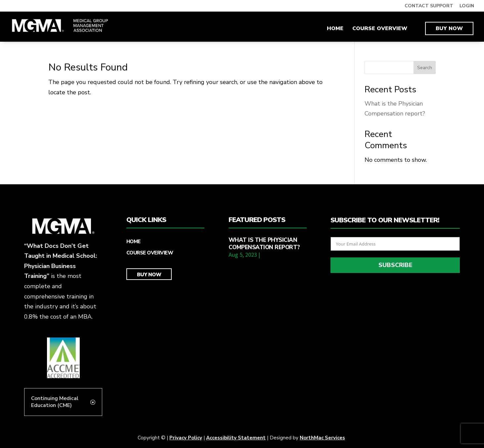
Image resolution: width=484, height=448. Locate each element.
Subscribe (395, 265)
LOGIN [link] (467, 6)
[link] (60, 26)
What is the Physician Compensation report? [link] (264, 244)
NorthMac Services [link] (322, 438)
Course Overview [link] (380, 29)
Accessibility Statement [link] (236, 438)
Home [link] (335, 29)
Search (425, 68)
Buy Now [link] (449, 28)
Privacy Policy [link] (186, 438)
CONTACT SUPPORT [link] (429, 6)
